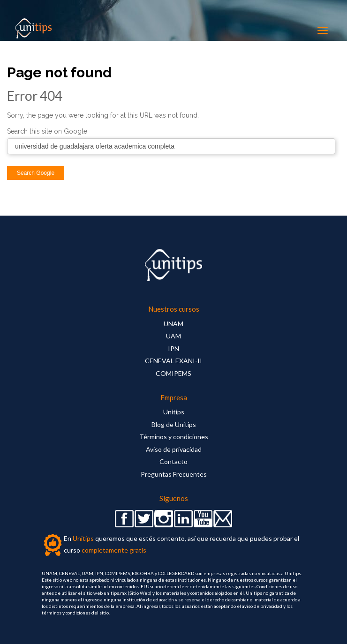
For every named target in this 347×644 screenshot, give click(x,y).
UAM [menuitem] (173, 336)
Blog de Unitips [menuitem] (174, 424)
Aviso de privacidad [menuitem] (174, 449)
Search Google (36, 173)
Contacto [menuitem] (173, 461)
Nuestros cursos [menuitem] (174, 309)
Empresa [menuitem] (174, 397)
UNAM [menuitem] (173, 324)
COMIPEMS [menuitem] (173, 373)
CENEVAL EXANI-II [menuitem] (173, 361)
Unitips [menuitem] (174, 412)
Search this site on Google (47, 131)
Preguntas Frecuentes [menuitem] (174, 474)
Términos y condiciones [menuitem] (174, 437)
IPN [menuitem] (173, 348)
